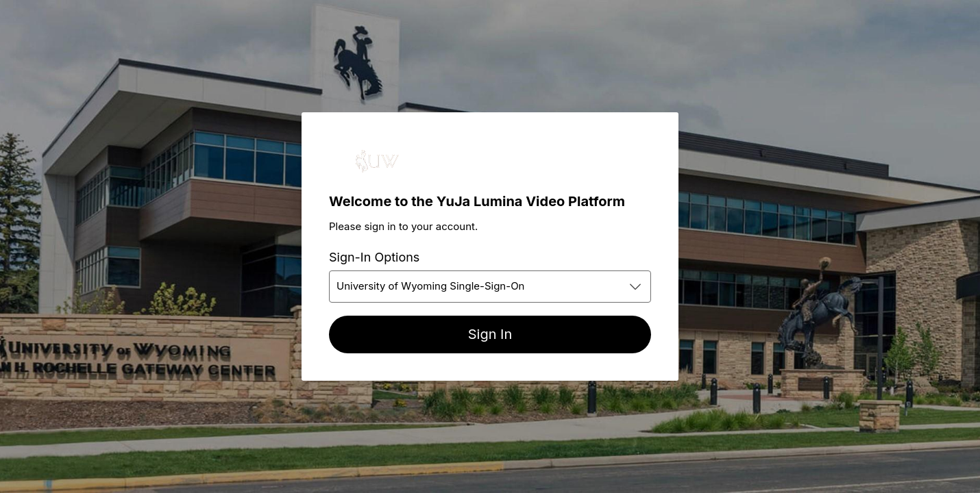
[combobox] (490, 287)
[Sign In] (490, 334)
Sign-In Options (374, 257)
